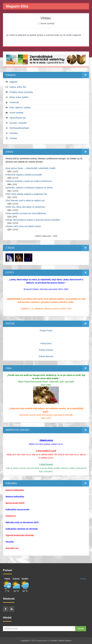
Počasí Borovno (46, 356)
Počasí (83, 579)
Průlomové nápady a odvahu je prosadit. (24, 175)
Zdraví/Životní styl (18, 118)
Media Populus (65, 641)
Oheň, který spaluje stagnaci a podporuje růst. (27, 194)
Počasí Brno (46, 343)
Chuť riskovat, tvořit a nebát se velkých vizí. (25, 200)
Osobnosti (14, 102)
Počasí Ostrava (46, 350)
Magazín (13, 82)
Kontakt (54, 641)
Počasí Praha (46, 331)
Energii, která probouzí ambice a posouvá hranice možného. (33, 220)
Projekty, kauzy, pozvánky (21, 92)
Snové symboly (47, 23)
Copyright (25, 641)
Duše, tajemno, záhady (20, 108)
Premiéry (14, 133)
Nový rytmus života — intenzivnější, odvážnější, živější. (31, 168)
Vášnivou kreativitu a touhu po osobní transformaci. (29, 181)
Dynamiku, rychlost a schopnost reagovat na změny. (29, 188)
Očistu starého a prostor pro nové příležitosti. (26, 213)
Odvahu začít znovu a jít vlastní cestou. (23, 226)
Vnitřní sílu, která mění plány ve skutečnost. (25, 207)
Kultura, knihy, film (18, 87)
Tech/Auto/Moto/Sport (19, 128)
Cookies (13, 138)
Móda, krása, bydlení (19, 97)
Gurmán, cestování (18, 123)
